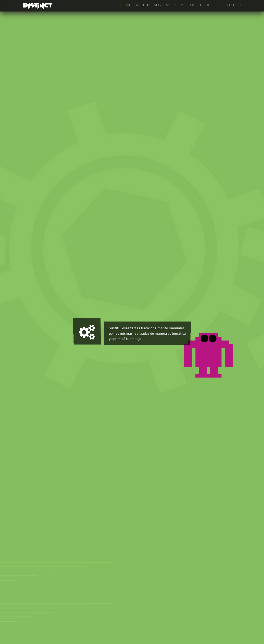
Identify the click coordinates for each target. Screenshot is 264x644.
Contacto (230, 5)
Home (126, 5)
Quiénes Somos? (153, 5)
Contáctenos (163, 193)
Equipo (208, 5)
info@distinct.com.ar (84, 580)
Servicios (185, 5)
